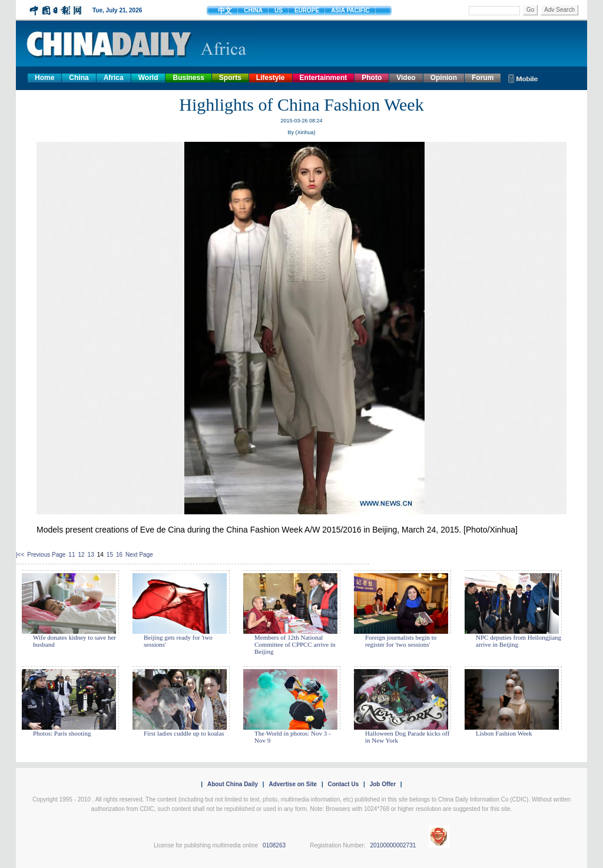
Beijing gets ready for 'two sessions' (178, 641)
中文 (225, 11)
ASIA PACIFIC (350, 10)
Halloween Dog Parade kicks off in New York (407, 737)
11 (72, 555)
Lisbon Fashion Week (504, 733)
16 (119, 555)
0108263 (274, 845)
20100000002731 (393, 845)
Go (530, 10)
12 (81, 555)
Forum (483, 78)
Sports (230, 78)
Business (188, 78)
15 (110, 555)
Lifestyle (271, 78)
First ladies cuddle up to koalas (184, 733)
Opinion (444, 78)
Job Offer (383, 784)
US (279, 10)
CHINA (253, 10)
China (79, 78)
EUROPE (307, 10)
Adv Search (559, 10)
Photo (372, 78)
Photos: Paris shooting (62, 733)
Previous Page (46, 555)
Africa (114, 78)
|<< (20, 555)
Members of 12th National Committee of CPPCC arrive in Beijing (295, 644)
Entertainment (324, 78)
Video (406, 78)
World (148, 78)
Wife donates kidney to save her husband (74, 641)
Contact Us (343, 784)
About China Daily (233, 784)
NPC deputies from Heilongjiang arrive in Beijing (518, 641)
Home (44, 78)
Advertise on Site (293, 784)
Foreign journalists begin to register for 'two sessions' (401, 641)
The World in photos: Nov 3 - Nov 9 (293, 737)
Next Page (139, 555)
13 (91, 555)
